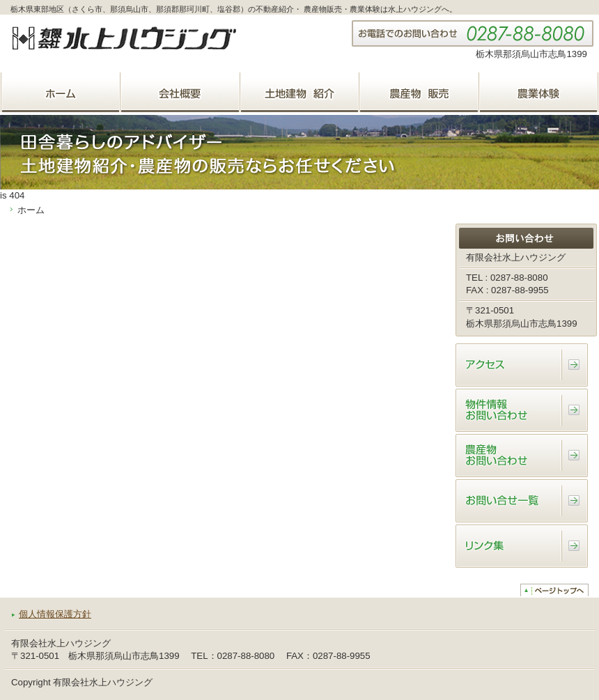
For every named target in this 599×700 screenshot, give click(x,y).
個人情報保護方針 (55, 614)
